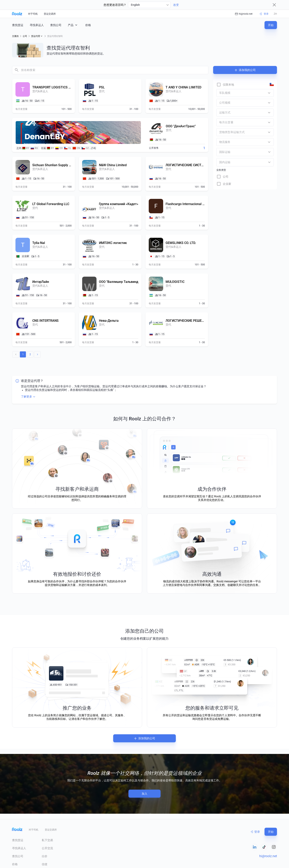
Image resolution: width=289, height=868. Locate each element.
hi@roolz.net (244, 14)
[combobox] (149, 5)
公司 (25, 36)
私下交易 (47, 840)
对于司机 (33, 14)
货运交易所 (50, 14)
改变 (176, 5)
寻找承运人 (37, 25)
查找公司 (56, 25)
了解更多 (28, 397)
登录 (255, 832)
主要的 (15, 36)
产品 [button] (73, 25)
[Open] (269, 152)
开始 (271, 25)
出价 (45, 856)
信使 (45, 864)
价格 (88, 25)
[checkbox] (225, 85)
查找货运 (18, 25)
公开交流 (47, 848)
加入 (144, 794)
